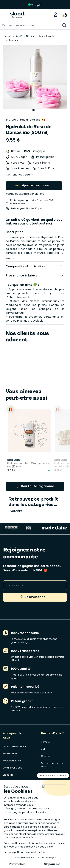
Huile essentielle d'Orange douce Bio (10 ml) (24, 462)
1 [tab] (34, 110)
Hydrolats (15, 508)
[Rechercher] (28, 25)
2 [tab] (37, 110)
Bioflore (12, 120)
